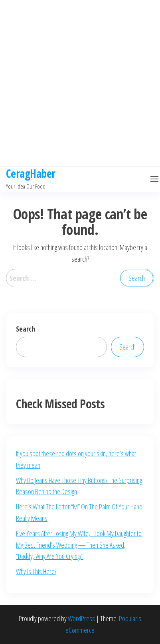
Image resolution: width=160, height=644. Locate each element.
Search (26, 329)
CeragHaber (31, 173)
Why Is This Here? (36, 571)
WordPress (81, 618)
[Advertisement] (77, 83)
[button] (154, 179)
